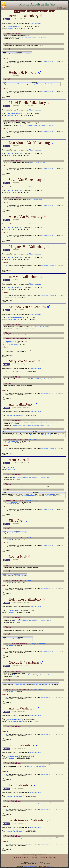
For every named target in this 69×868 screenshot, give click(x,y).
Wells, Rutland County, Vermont (50, 435)
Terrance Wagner (35, 862)
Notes (22, 11)
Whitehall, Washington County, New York (23, 328)
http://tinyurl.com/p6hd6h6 (48, 61)
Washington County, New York (37, 162)
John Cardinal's (27, 866)
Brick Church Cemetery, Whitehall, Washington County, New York (37, 125)
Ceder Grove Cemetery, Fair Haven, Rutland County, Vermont (30, 37)
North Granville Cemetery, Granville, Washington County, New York (32, 425)
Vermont (42, 619)
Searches (30, 11)
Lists (37, 11)
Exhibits (44, 11)
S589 (7, 61)
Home (16, 11)
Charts (51, 11)
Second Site (32, 866)
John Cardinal (49, 866)
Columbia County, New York (41, 327)
